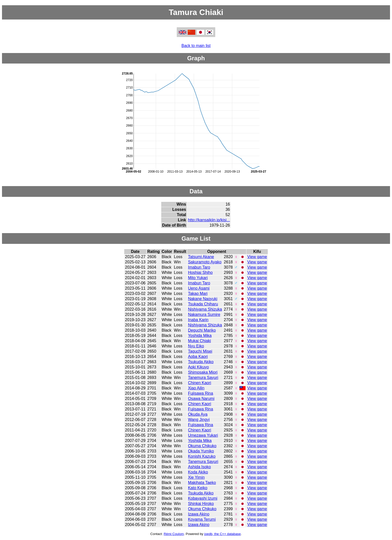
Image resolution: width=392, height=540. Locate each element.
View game (257, 257)
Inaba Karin (198, 320)
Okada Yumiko (201, 451)
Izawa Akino (199, 514)
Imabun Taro (199, 267)
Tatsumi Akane (201, 257)
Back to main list (196, 46)
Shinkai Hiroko (201, 504)
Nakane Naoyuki (203, 299)
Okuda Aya (198, 414)
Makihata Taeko (202, 483)
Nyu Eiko (196, 346)
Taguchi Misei (200, 351)
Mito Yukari (198, 278)
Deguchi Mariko (202, 330)
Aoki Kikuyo (198, 367)
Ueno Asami (199, 288)
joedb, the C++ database (222, 534)
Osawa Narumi (201, 399)
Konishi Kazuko (202, 456)
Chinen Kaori (200, 383)
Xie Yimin (196, 477)
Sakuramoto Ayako (205, 262)
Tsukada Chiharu (203, 304)
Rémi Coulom (174, 534)
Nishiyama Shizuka (205, 309)
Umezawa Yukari (203, 435)
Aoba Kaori (198, 357)
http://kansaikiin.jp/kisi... (209, 220)
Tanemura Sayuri (203, 378)
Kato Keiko (198, 488)
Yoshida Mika (200, 336)
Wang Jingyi (199, 420)
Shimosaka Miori (203, 372)
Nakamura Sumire (204, 315)
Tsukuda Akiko (201, 362)
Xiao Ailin (196, 388)
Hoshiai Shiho (200, 273)
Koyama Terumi (202, 519)
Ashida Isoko (199, 467)
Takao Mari (198, 294)
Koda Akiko (198, 472)
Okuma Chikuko (202, 446)
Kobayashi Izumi (203, 498)
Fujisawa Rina (200, 393)
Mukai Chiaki (199, 341)
